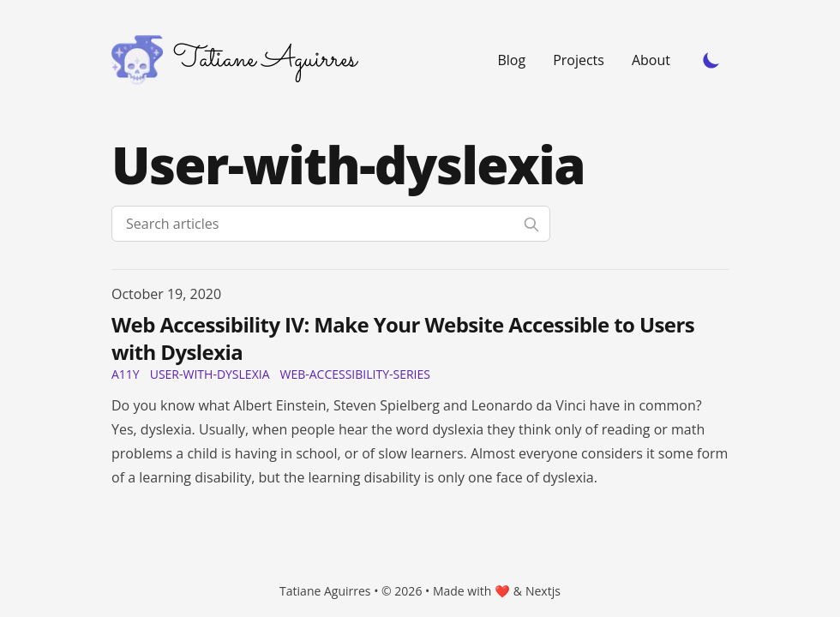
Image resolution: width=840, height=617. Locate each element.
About (651, 60)
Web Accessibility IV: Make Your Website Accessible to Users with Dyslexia (403, 338)
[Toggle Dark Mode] (711, 60)
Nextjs (543, 591)
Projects (579, 60)
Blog (511, 60)
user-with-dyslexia (210, 374)
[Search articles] (331, 224)
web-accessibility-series (354, 374)
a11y (126, 374)
